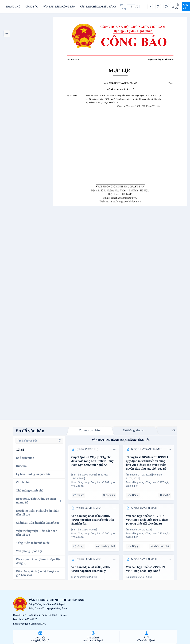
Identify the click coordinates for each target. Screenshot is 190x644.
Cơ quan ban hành (90, 431)
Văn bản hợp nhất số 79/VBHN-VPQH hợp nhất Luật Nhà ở (146, 569)
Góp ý (78, 495)
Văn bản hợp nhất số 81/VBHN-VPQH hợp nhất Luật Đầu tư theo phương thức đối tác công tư (147, 520)
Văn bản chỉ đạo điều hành (98, 7)
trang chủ (13, 7)
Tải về (175, 7)
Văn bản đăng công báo (59, 7)
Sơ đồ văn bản (30, 431)
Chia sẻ (186, 7)
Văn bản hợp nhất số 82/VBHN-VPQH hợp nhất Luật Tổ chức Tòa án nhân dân (93, 520)
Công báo (32, 7)
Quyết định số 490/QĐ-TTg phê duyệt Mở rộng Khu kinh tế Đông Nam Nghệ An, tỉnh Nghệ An (92, 461)
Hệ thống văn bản (134, 431)
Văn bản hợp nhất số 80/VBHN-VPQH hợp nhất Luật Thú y (92, 569)
